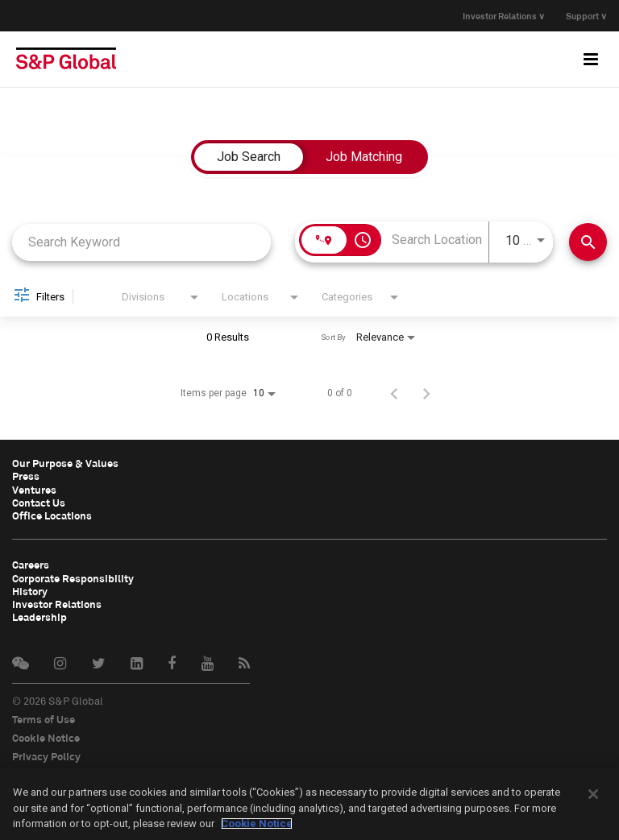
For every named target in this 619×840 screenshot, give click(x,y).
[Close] (593, 794)
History (30, 590)
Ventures (34, 489)
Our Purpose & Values (65, 463)
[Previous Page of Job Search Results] (394, 393)
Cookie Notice (46, 735)
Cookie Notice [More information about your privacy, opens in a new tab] (257, 823)
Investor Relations (57, 602)
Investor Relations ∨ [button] (501, 16)
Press (26, 476)
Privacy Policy (46, 754)
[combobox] (141, 242)
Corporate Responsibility (73, 577)
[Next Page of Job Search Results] (426, 393)
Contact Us (39, 502)
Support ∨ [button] (586, 16)
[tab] (249, 157)
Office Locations (52, 515)
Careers (31, 564)
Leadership (39, 615)
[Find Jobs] (588, 242)
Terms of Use (44, 717)
